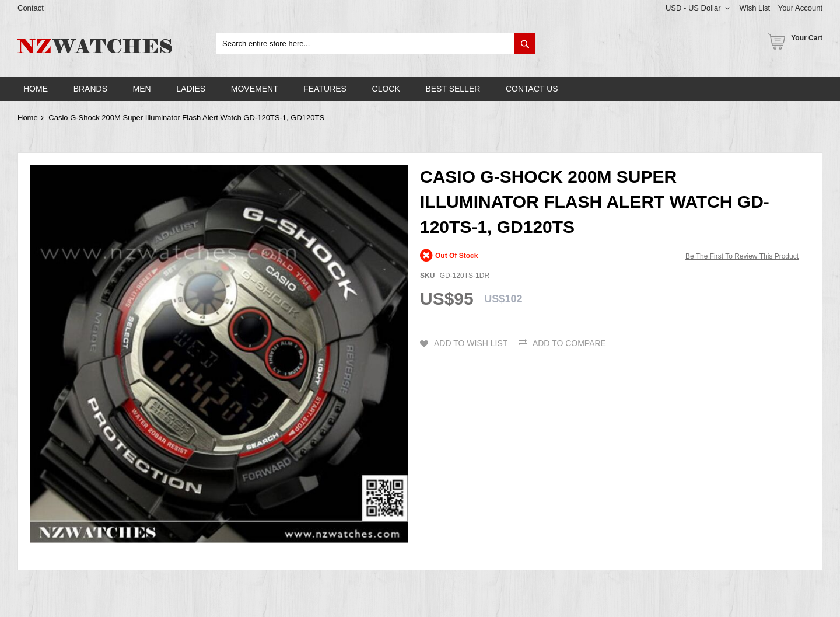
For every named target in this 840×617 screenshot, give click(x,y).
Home (28, 118)
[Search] (525, 43)
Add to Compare (569, 343)
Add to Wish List (471, 343)
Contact (31, 8)
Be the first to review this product (742, 256)
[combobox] (376, 43)
